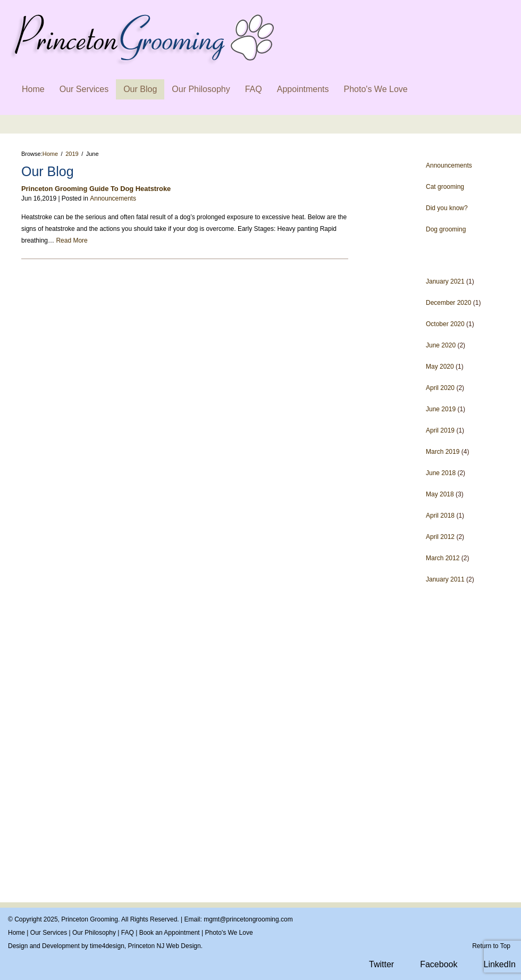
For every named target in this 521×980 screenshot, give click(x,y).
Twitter (381, 964)
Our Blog (140, 89)
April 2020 (440, 388)
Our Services (84, 89)
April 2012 (440, 537)
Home (33, 89)
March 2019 (443, 452)
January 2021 (445, 281)
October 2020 (445, 324)
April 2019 (440, 430)
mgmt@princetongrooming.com (248, 919)
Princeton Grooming (90, 919)
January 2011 (445, 579)
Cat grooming (445, 187)
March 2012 (443, 558)
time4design (107, 946)
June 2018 (441, 473)
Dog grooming (446, 229)
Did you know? (447, 208)
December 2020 (448, 303)
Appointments (303, 89)
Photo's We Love (376, 89)
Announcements (449, 165)
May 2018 (440, 494)
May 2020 (440, 367)
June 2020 (441, 345)
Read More (72, 240)
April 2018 (440, 516)
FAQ (254, 89)
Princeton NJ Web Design (164, 946)
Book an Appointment (170, 933)
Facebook (439, 964)
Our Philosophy (201, 89)
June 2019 (441, 409)
